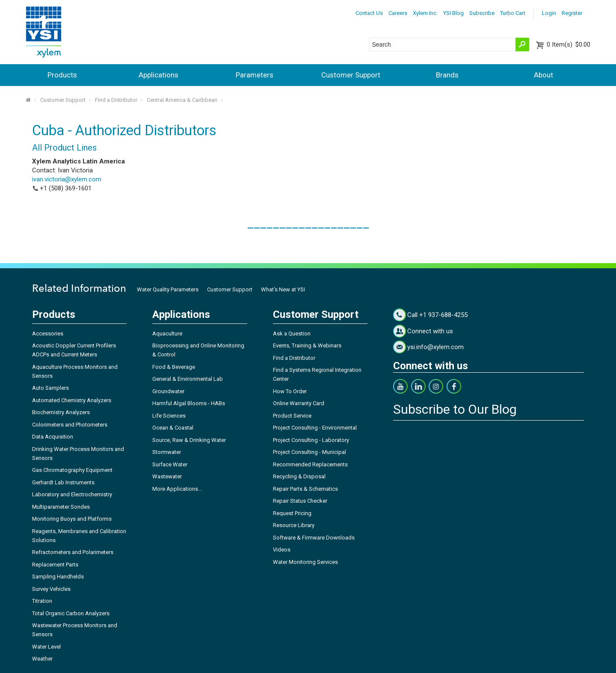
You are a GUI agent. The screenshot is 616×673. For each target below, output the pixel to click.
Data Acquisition (53, 437)
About (543, 75)
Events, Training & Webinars (307, 345)
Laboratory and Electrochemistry (72, 494)
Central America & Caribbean (182, 100)
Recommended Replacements (310, 464)
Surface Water (170, 464)
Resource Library (294, 525)
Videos (282, 550)
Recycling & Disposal (299, 476)
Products (62, 75)
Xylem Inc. (425, 13)
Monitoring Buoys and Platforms (72, 519)
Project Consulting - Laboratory (311, 440)
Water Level (46, 647)
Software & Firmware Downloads (314, 538)
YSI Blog (453, 13)
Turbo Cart (513, 13)
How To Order (290, 391)
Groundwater (168, 391)
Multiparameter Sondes (61, 507)
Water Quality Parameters (168, 289)
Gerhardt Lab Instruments (63, 482)
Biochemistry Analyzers (61, 412)
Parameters (255, 75)
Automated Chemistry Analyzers (72, 400)
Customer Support (351, 75)
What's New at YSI (283, 289)
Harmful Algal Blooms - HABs (189, 403)
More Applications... (177, 489)
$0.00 (569, 44)
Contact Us (369, 13)
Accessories (48, 334)
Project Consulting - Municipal (309, 452)
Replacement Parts (55, 565)
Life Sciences (169, 416)
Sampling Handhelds (58, 577)
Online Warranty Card (299, 403)
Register (572, 13)
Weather (42, 659)
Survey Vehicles (51, 589)
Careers (398, 13)
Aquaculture (167, 334)
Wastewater (167, 476)
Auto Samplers (50, 388)
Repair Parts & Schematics (305, 489)
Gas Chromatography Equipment (72, 470)
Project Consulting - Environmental (315, 428)
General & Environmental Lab (188, 379)
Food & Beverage (174, 367)
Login (549, 13)
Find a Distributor (116, 100)
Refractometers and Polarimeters (73, 552)
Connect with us (430, 331)
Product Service (292, 416)
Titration (42, 601)
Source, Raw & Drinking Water (189, 440)
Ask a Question (292, 334)
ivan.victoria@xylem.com (67, 179)
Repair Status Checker (300, 501)
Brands (447, 75)
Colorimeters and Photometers (70, 425)
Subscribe (482, 13)
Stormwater (167, 452)
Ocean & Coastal (173, 428)
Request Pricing (292, 513)
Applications (158, 75)
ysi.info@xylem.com (435, 347)
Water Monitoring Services (305, 562)
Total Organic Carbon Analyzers (71, 613)
